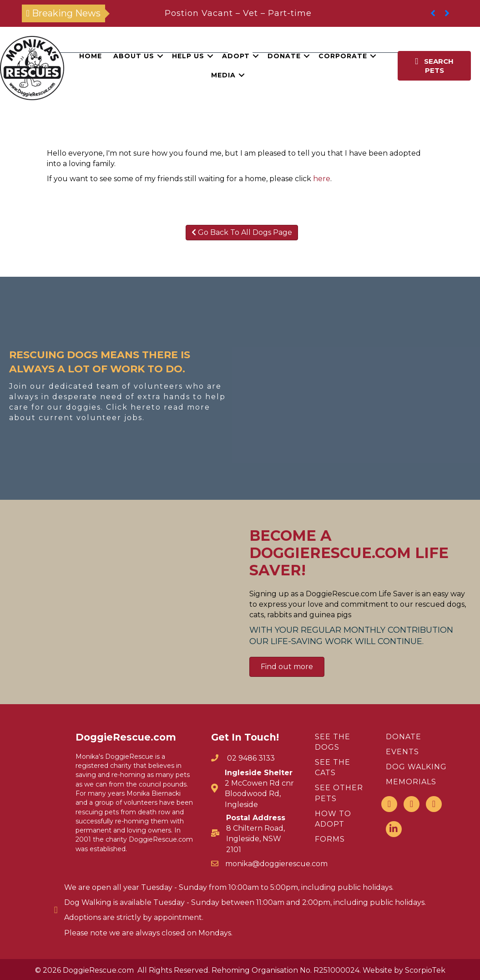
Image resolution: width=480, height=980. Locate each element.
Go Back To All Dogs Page (242, 232)
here (322, 179)
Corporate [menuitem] (343, 56)
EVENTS (402, 752)
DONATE (404, 737)
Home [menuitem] (91, 56)
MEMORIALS (411, 782)
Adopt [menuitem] (236, 56)
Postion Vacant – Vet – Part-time (238, 13)
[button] (160, 56)
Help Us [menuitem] (188, 56)
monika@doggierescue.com (276, 864)
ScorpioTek (425, 970)
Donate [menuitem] (284, 56)
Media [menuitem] (223, 75)
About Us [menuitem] (134, 56)
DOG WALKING (416, 767)
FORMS (330, 839)
